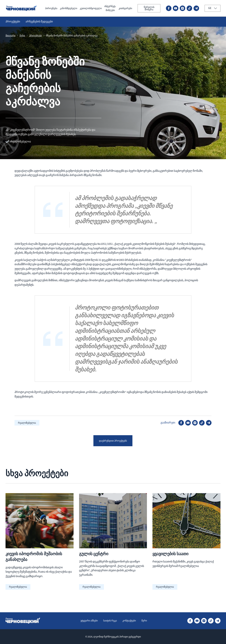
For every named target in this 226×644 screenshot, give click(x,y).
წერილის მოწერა (149, 9)
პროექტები (13, 22)
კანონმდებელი (60, 8)
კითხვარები (124, 8)
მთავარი (10, 36)
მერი (22, 36)
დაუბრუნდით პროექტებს (113, 441)
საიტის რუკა (110, 621)
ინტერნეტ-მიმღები (107, 8)
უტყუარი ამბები (87, 621)
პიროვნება (40, 8)
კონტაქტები (131, 621)
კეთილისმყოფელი (85, 8)
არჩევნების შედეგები (39, 22)
